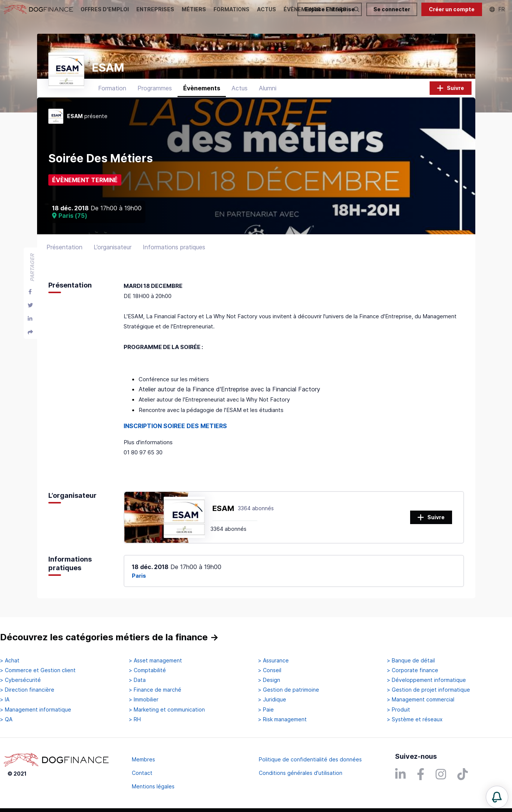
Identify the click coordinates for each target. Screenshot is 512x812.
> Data (137, 680)
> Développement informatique (426, 680)
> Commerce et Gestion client (38, 670)
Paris (139, 576)
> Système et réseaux (415, 719)
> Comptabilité (147, 670)
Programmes (155, 88)
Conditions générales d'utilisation (301, 773)
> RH (135, 719)
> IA (5, 700)
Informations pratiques (174, 247)
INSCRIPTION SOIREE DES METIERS (175, 426)
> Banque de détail (411, 661)
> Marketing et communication (167, 710)
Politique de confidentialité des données (310, 759)
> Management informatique (36, 710)
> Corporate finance (413, 670)
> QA (6, 719)
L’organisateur (113, 247)
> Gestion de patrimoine (289, 690)
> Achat (10, 661)
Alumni (268, 88)
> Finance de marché (155, 690)
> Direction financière (27, 690)
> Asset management (155, 661)
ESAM (223, 508)
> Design (269, 680)
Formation (112, 88)
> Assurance (273, 661)
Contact (142, 773)
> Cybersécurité (20, 680)
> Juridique (272, 700)
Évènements (202, 88)
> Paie (266, 710)
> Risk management (282, 719)
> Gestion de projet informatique (428, 690)
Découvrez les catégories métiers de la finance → (109, 637)
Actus (240, 88)
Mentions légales (153, 786)
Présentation (64, 247)
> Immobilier (144, 700)
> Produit (399, 710)
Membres (143, 759)
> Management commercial (421, 700)
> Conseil (270, 670)
